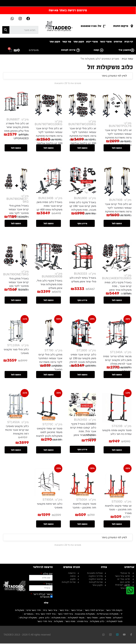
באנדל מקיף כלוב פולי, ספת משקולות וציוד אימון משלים (49, 285)
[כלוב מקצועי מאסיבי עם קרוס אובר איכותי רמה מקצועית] (15, 407)
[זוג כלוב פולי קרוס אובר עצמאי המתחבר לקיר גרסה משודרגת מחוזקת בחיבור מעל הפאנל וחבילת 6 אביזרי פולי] (117, 105)
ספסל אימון (105, 618)
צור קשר (67, 42)
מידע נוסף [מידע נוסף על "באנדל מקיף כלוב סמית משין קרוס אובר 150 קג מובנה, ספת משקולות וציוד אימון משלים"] (82, 224)
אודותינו (118, 42)
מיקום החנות (121, 26)
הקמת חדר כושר (114, 611)
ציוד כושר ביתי (50, 611)
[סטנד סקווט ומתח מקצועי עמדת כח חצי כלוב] (117, 409)
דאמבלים (118, 618)
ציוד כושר (64, 611)
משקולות (59, 622)
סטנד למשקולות (115, 622)
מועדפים (34, 50)
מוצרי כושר (106, 42)
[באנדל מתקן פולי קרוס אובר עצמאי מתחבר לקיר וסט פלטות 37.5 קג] (15, 180)
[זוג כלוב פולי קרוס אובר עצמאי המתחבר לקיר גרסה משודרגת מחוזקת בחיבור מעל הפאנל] (117, 182)
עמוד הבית (127, 59)
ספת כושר (70, 622)
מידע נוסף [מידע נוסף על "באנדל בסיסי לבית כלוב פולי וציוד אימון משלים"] (82, 301)
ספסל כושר (92, 618)
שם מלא (47, 574)
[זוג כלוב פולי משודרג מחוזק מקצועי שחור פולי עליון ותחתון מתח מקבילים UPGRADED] (15, 103)
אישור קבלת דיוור (43, 595)
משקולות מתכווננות (85, 614)
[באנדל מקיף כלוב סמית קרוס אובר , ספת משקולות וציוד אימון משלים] (117, 258)
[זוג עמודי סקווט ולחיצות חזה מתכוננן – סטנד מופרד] (117, 484)
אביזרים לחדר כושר (94, 611)
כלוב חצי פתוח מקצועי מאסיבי (49, 506)
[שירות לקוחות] (78, 50)
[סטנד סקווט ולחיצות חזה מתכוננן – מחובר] (82, 483)
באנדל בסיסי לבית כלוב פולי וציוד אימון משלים (83, 281)
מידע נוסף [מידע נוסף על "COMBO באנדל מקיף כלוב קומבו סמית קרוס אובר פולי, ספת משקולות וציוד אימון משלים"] (82, 450)
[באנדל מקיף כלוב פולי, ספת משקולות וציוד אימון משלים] (48, 257)
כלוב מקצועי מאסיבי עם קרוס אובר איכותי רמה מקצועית (16, 432)
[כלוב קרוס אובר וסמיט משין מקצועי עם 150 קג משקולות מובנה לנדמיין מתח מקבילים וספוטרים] (82, 334)
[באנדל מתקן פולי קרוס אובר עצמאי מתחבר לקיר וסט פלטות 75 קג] (15, 256)
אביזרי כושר (77, 611)
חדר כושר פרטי (34, 611)
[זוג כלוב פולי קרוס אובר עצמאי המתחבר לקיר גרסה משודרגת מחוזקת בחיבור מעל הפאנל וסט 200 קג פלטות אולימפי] (82, 104)
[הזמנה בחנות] (68, 76)
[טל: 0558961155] (104, 26)
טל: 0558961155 (91, 26)
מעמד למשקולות (76, 618)
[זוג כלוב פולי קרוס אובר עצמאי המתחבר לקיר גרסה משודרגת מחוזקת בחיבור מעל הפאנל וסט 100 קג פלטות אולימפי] (48, 104)
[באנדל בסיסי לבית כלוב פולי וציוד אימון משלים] (82, 257)
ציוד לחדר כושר (65, 614)
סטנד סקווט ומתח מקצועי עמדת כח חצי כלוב (117, 434)
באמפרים (29, 614)
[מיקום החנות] (132, 26)
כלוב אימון (44, 618)
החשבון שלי (125, 50)
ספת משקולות (59, 618)
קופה (96, 50)
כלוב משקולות (97, 622)
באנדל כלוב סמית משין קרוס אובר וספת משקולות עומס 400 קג (49, 206)
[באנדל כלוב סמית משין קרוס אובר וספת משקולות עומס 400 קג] (48, 181)
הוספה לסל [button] (117, 148)
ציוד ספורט (83, 622)
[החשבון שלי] (132, 50)
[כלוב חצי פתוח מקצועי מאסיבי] (48, 483)
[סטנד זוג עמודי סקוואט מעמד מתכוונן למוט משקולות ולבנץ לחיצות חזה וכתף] (48, 408)
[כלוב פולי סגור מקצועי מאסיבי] (15, 332)
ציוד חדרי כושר (44, 622)
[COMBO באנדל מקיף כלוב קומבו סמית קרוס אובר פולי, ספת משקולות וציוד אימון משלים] (82, 406)
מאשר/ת (45, 597)
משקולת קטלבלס (28, 618)
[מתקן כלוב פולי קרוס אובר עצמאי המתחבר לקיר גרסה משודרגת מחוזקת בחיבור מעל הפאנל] (48, 334)
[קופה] (102, 50)
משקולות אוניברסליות (108, 614)
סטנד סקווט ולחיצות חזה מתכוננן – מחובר (84, 506)
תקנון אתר (79, 42)
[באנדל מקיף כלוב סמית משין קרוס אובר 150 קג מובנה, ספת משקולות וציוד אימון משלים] (82, 181)
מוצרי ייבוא (92, 42)
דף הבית (129, 42)
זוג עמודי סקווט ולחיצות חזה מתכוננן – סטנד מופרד (118, 510)
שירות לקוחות (68, 50)
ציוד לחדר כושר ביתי (46, 614)
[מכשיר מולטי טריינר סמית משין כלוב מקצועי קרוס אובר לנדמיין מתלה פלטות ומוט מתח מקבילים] (117, 335)
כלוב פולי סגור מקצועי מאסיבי (16, 353)
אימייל (49, 584)
